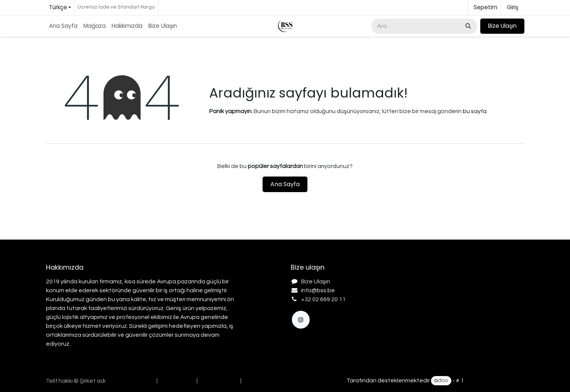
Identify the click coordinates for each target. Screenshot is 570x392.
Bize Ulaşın (502, 26)
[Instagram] (301, 320)
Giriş (513, 7)
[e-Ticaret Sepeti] (485, 8)
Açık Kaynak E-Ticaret (495, 381)
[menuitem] (63, 26)
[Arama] (467, 26)
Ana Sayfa (285, 184)
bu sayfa (475, 111)
